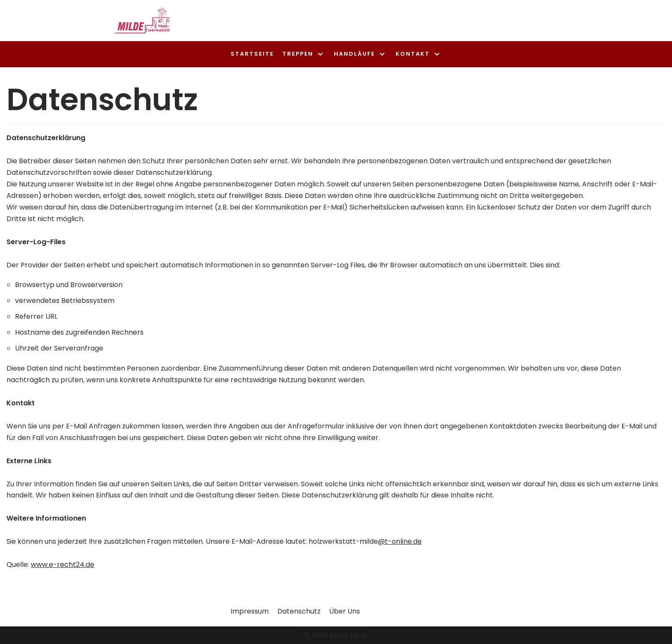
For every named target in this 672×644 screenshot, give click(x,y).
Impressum (250, 611)
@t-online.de (400, 541)
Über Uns (345, 611)
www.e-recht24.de (63, 565)
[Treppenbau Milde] (141, 21)
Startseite (252, 54)
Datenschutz (299, 611)
